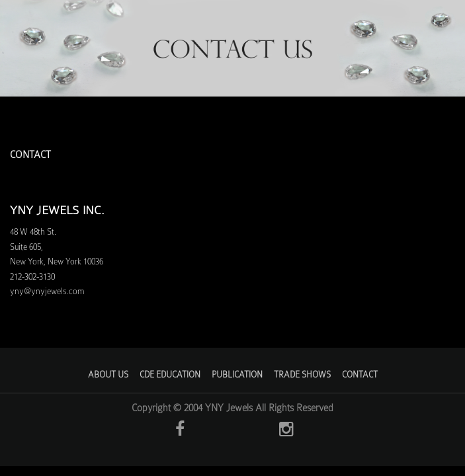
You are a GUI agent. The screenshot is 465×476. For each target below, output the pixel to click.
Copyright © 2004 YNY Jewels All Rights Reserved (232, 408)
